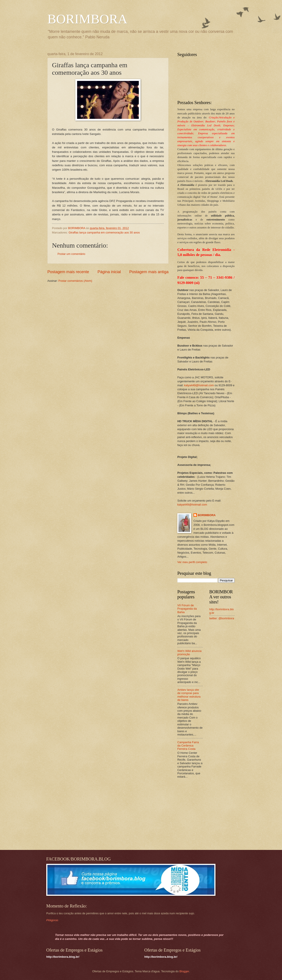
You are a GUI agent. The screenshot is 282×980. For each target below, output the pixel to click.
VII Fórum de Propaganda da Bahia (187, 609)
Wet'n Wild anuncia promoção (189, 653)
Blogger (184, 971)
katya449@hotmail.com (199, 385)
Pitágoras (52, 920)
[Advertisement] (205, 815)
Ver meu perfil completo (192, 562)
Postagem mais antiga (149, 272)
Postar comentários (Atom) (75, 281)
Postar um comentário (71, 254)
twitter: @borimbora (222, 618)
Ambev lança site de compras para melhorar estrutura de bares (189, 695)
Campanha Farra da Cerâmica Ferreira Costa (188, 746)
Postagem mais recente (68, 272)
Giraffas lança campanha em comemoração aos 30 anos (104, 232)
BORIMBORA (87, 19)
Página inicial (109, 272)
